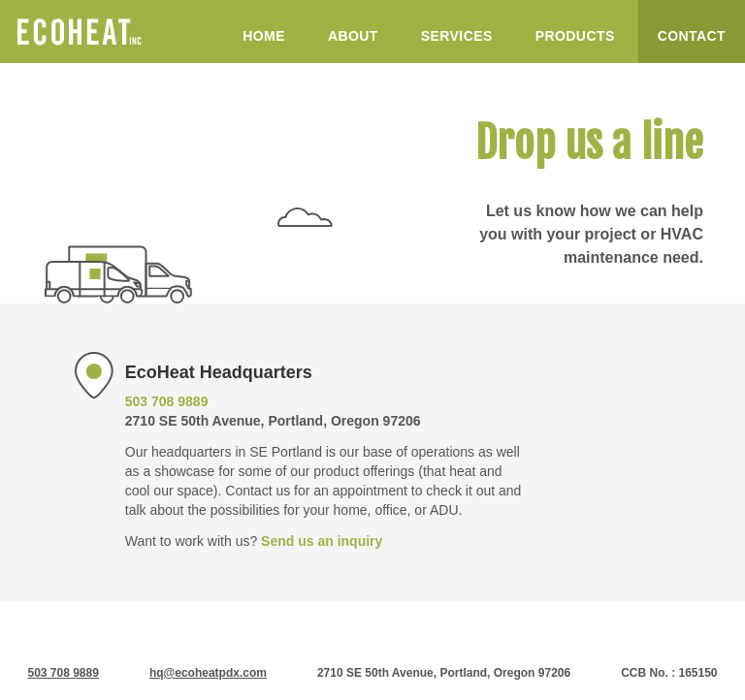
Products (575, 36)
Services (457, 36)
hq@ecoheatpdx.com (208, 673)
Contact (692, 36)
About (353, 36)
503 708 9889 (167, 401)
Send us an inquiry (322, 541)
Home (264, 36)
